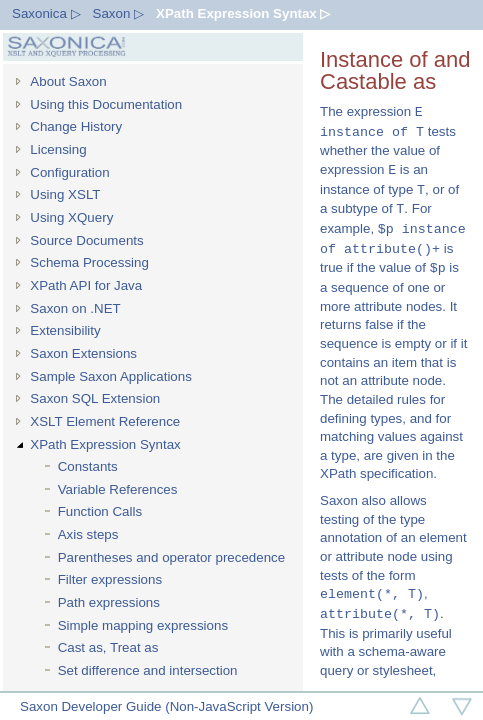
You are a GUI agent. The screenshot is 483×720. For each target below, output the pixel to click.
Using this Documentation (106, 104)
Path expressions (109, 602)
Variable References (118, 489)
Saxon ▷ (119, 13)
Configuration (69, 172)
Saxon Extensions (83, 353)
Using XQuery (71, 217)
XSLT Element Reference (105, 421)
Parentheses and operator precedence (171, 557)
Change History (76, 126)
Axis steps (88, 534)
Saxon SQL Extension (95, 398)
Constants (88, 466)
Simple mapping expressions (143, 625)
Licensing (58, 149)
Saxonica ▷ (46, 13)
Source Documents (86, 240)
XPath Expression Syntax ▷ (243, 13)
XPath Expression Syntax (105, 444)
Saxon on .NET (75, 308)
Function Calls (100, 511)
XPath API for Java (86, 285)
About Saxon (68, 81)
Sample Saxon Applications (111, 376)
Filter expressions (110, 579)
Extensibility (65, 330)
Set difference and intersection (148, 670)
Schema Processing (89, 262)
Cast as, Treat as (108, 647)
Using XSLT (65, 194)
